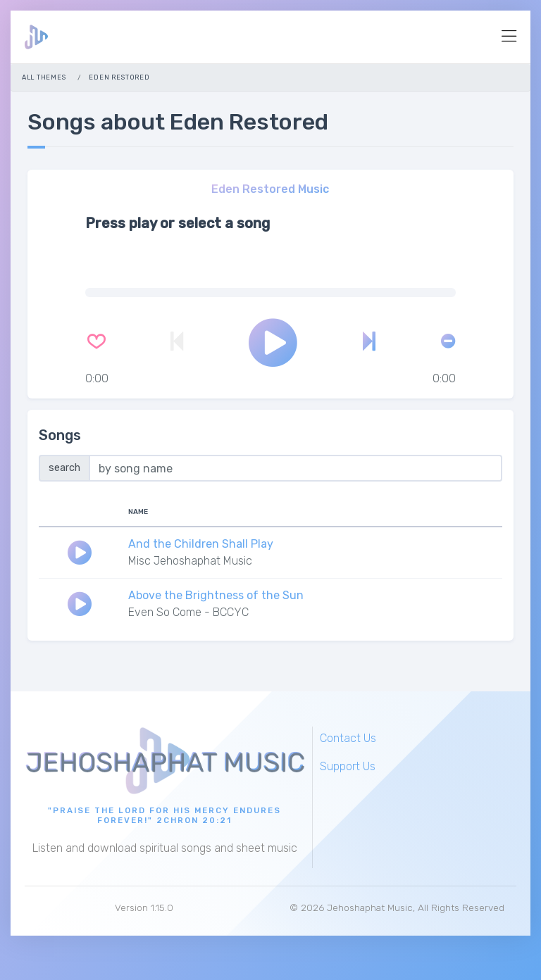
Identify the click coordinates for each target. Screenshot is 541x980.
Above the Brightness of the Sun (216, 595)
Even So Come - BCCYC (188, 612)
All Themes (44, 77)
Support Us (348, 766)
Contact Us (348, 738)
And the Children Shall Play (201, 544)
